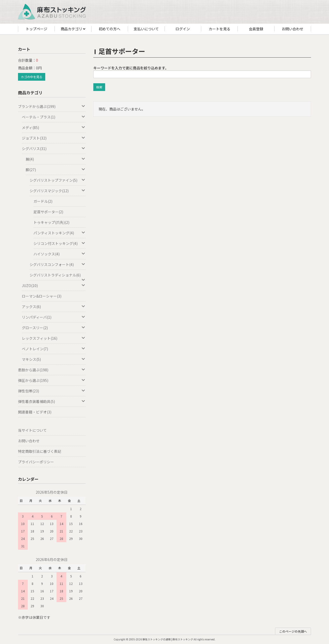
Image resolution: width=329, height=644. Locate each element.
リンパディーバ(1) (54, 317)
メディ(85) (54, 127)
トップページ (36, 29)
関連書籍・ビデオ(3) (35, 412)
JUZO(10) (54, 286)
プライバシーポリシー (36, 462)
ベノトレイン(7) (54, 349)
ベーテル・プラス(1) (54, 117)
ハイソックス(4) (60, 254)
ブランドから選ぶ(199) (52, 106)
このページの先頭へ (293, 631)
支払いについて (146, 29)
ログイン (183, 29)
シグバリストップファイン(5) (58, 180)
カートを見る (220, 29)
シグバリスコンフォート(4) (58, 264)
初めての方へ (109, 29)
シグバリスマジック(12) (58, 191)
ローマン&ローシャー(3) (42, 296)
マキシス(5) (54, 359)
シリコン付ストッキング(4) (60, 243)
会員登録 (256, 29)
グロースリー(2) (54, 328)
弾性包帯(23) (52, 391)
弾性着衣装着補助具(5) (52, 401)
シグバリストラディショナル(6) (58, 276)
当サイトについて (32, 430)
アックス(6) (54, 307)
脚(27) (56, 170)
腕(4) (56, 159)
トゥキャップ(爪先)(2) (51, 222)
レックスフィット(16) (54, 338)
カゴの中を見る (32, 77)
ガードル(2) (43, 201)
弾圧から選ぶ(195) (52, 380)
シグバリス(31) (54, 149)
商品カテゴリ (73, 29)
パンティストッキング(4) (60, 233)
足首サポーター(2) (48, 212)
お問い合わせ (293, 29)
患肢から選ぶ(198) (52, 370)
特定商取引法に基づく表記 (40, 451)
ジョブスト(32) (54, 138)
